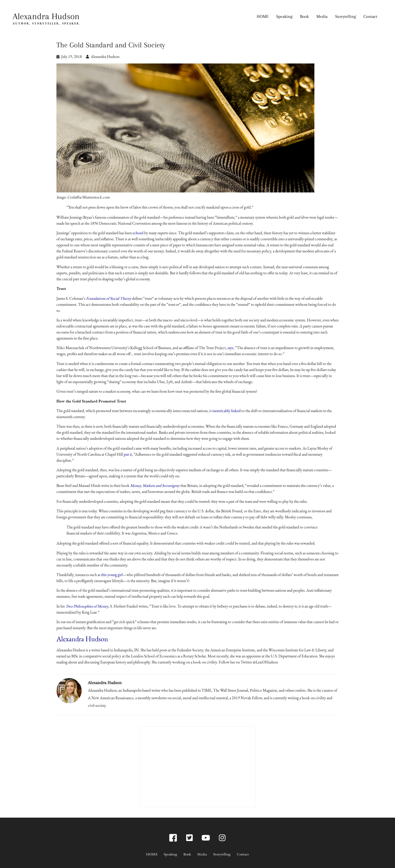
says (230, 348)
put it (128, 454)
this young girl (112, 575)
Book (304, 16)
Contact (370, 16)
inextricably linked (226, 411)
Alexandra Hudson (46, 16)
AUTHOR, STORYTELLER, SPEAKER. (47, 23)
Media (322, 16)
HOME (263, 16)
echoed (138, 233)
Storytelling (345, 16)
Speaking (284, 16)
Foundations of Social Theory (109, 298)
